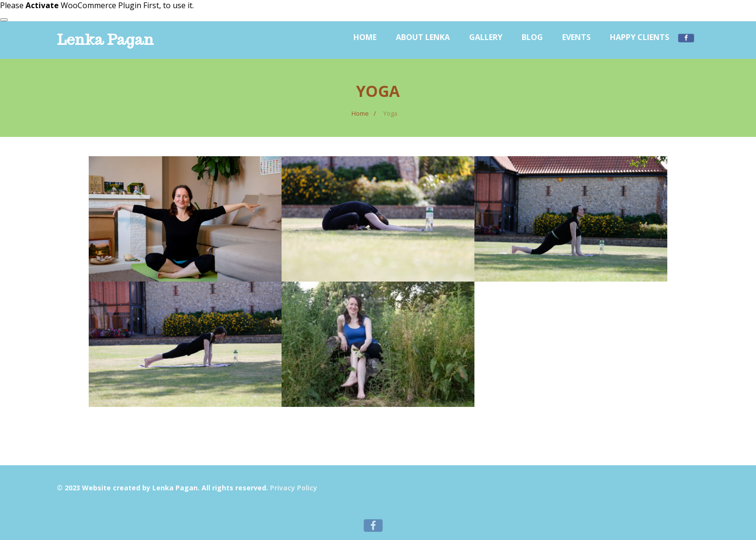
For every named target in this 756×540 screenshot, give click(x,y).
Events (576, 37)
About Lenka (423, 37)
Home (365, 37)
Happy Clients (640, 37)
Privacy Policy (294, 488)
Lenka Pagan (105, 39)
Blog (532, 37)
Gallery (486, 37)
